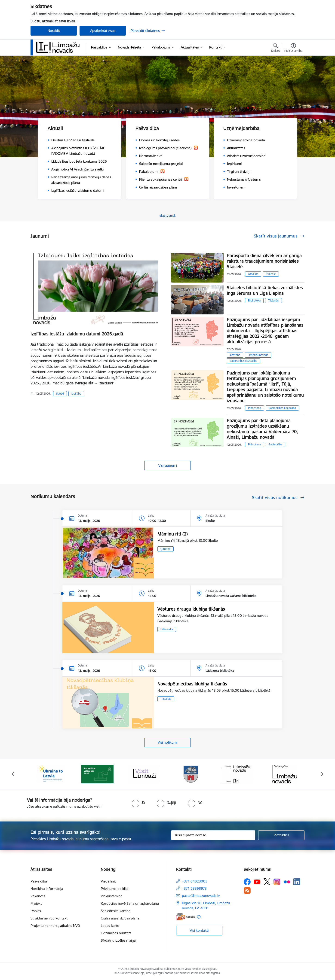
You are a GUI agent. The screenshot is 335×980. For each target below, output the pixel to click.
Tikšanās (274, 300)
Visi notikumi (167, 742)
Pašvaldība (39, 881)
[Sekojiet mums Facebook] (247, 882)
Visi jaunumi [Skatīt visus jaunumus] (168, 465)
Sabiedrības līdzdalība (243, 361)
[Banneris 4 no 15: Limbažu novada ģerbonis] (191, 774)
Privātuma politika (115, 889)
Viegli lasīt (108, 881)
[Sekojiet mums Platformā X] (267, 882)
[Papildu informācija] (199, 917)
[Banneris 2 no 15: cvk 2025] (97, 774)
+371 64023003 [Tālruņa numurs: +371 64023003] (195, 881)
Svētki (60, 394)
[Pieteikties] (281, 835)
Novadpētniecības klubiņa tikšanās (192, 684)
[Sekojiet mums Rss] (247, 890)
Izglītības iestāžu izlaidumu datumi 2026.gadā (77, 334)
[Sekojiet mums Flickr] (287, 882)
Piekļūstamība (112, 896)
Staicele (271, 274)
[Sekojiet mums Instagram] (277, 882)
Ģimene (166, 549)
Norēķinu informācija (47, 889)
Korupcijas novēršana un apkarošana (130, 903)
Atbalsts (253, 274)
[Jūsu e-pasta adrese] (213, 835)
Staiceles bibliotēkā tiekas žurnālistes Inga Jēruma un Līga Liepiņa (265, 290)
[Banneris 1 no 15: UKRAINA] (50, 774)
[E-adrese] (185, 917)
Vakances (38, 896)
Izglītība (76, 394)
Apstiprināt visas (103, 31)
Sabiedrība (275, 444)
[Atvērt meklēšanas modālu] (275, 48)
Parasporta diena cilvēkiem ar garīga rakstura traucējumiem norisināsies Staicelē (264, 261)
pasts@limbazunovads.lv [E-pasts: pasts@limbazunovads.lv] (201, 896)
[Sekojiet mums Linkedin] (297, 882)
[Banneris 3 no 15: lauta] (144, 774)
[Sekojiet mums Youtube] (257, 882)
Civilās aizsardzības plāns (120, 918)
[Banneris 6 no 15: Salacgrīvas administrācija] (284, 774)
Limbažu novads (258, 355)
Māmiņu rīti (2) (173, 534)
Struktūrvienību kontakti (49, 918)
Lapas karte (110, 926)
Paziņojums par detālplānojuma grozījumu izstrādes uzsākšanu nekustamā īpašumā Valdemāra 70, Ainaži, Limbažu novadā (262, 429)
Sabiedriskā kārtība (116, 911)
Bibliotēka (254, 300)
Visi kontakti (199, 930)
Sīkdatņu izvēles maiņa (118, 940)
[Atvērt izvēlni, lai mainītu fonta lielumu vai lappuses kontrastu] (293, 48)
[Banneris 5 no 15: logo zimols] (238, 774)
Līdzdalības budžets (116, 933)
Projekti (36, 903)
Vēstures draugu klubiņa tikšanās (191, 609)
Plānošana (255, 408)
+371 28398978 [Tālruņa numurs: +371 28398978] (194, 888)
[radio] (138, 803)
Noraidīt (54, 31)
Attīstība (235, 355)
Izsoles (36, 911)
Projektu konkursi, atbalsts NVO (55, 926)
